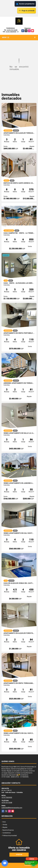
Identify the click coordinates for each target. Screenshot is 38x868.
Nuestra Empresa (8, 830)
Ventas (5, 825)
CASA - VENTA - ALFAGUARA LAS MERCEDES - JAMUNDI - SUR (19, 283)
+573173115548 (12, 30)
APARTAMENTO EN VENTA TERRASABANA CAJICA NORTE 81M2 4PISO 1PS (19, 683)
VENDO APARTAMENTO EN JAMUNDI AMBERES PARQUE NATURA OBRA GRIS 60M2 (19, 483)
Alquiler (5, 827)
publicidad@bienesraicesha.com (12, 808)
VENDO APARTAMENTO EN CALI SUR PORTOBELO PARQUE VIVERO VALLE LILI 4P (19, 533)
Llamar (32, 859)
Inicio (4, 822)
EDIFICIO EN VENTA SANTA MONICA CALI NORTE (19, 183)
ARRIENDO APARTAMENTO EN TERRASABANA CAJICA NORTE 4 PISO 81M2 (19, 383)
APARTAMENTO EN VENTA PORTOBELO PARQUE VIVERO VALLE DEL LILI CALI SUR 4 (19, 333)
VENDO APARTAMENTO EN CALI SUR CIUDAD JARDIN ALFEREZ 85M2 (19, 733)
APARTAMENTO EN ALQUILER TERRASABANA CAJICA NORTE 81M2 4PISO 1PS (19, 133)
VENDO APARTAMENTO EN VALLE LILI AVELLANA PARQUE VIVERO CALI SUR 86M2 (19, 433)
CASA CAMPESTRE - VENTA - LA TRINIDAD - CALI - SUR (19, 233)
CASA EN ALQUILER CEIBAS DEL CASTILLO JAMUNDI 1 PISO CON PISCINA (19, 583)
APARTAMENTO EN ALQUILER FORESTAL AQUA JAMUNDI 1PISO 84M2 (19, 633)
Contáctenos (7, 833)
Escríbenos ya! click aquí (30, 863)
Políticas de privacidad (10, 836)
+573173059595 (11, 32)
